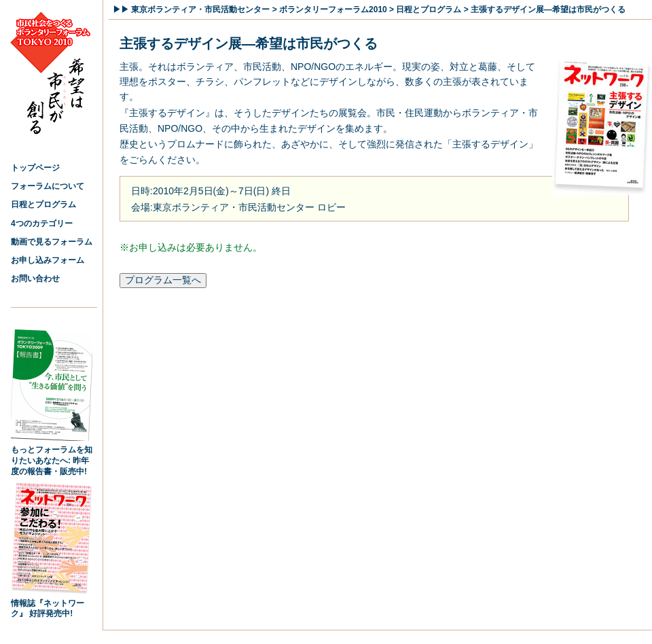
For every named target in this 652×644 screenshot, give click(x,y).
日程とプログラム (43, 204)
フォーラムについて (48, 186)
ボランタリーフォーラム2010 (333, 10)
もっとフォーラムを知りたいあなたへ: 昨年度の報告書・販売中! (52, 457)
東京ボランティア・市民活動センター (200, 10)
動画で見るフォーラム (52, 242)
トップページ (35, 168)
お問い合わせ (35, 279)
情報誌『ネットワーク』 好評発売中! (52, 605)
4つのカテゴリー (42, 223)
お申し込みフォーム (48, 260)
